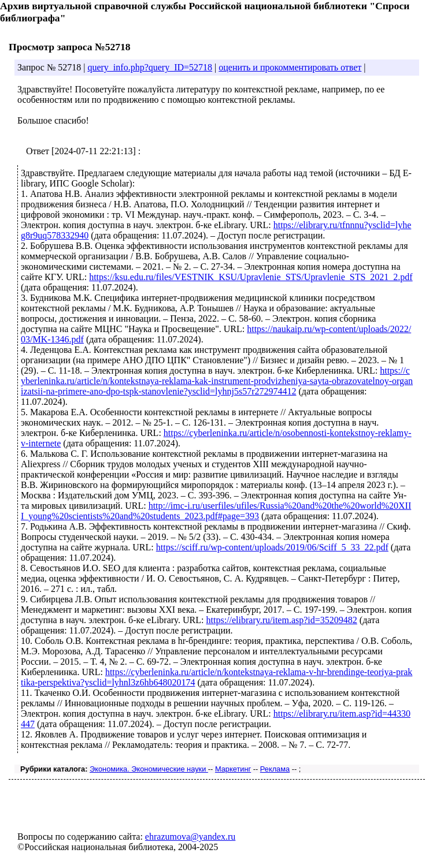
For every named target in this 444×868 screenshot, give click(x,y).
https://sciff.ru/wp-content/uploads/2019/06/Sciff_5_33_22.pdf (272, 547)
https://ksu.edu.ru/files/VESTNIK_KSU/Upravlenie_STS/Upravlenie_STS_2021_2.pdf (251, 277)
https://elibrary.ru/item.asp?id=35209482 (282, 620)
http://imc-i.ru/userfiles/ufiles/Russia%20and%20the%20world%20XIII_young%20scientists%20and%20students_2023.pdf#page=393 (216, 511)
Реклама (275, 769)
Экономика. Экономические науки (149, 769)
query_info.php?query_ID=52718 (150, 67)
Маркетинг (233, 769)
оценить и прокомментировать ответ (290, 67)
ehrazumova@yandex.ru (190, 837)
